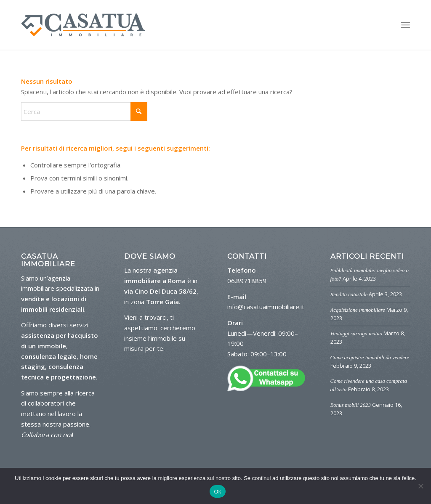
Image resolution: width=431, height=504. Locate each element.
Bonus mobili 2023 (351, 405)
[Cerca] (84, 111)
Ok (217, 492)
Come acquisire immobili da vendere (370, 358)
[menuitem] (406, 25)
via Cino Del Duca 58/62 (160, 291)
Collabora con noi (47, 435)
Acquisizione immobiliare (358, 310)
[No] (420, 486)
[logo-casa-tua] (83, 25)
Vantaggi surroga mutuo (357, 334)
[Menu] (406, 25)
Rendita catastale (349, 294)
